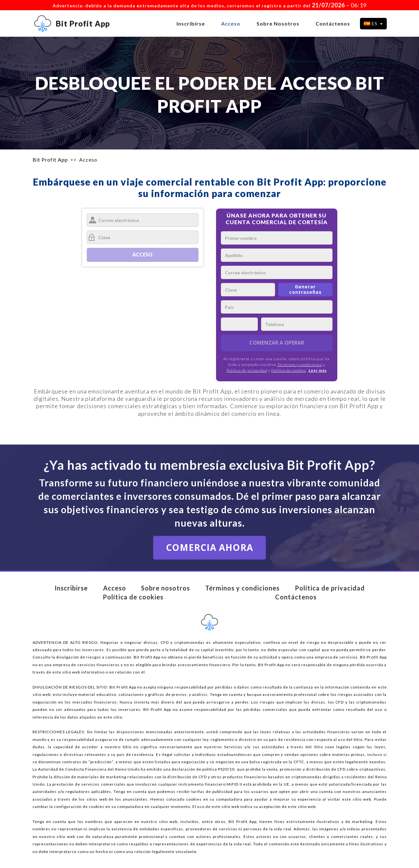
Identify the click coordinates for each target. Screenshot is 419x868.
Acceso (231, 23)
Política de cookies (289, 370)
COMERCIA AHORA (209, 547)
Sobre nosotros (278, 23)
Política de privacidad (247, 370)
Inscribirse (191, 23)
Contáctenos (333, 23)
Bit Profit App (50, 160)
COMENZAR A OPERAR (277, 343)
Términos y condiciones (300, 365)
